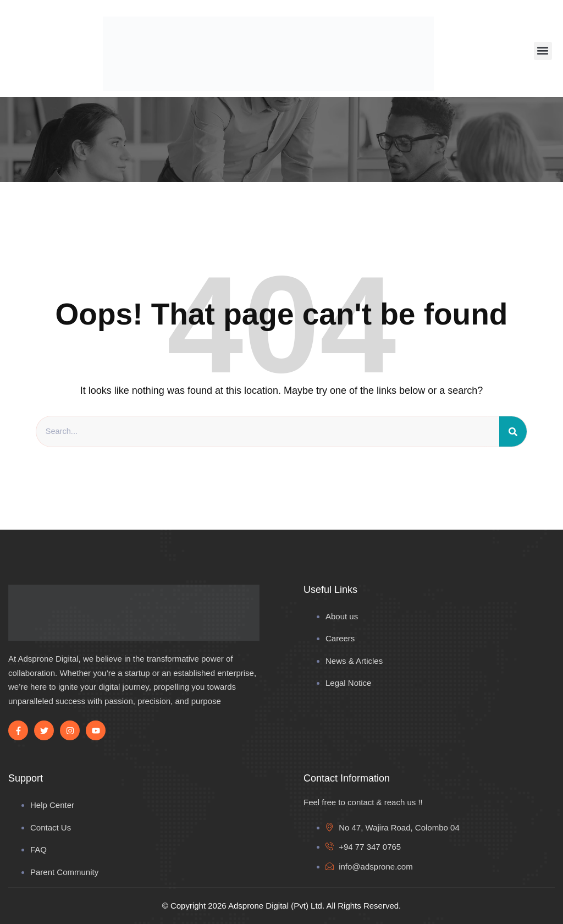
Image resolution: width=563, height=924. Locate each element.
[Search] (513, 432)
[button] (543, 51)
